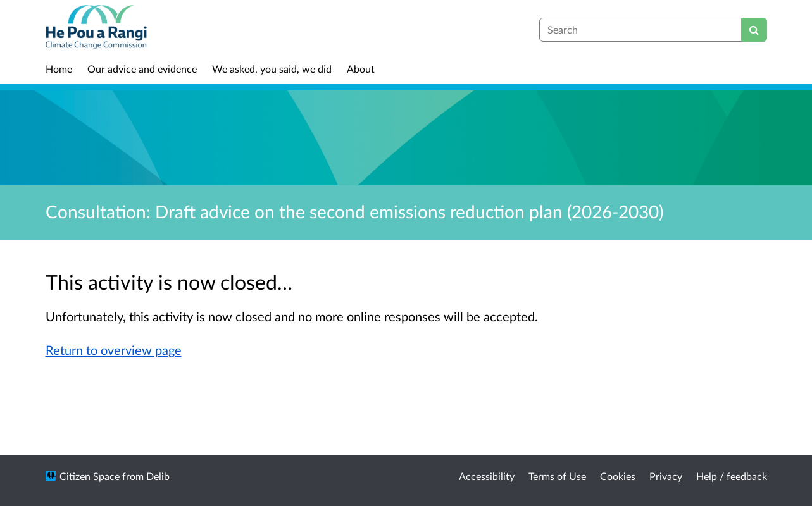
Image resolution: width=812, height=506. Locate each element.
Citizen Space (90, 476)
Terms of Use (557, 476)
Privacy (666, 476)
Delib (158, 476)
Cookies (618, 476)
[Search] (754, 30)
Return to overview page (114, 350)
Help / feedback (732, 476)
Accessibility (487, 476)
